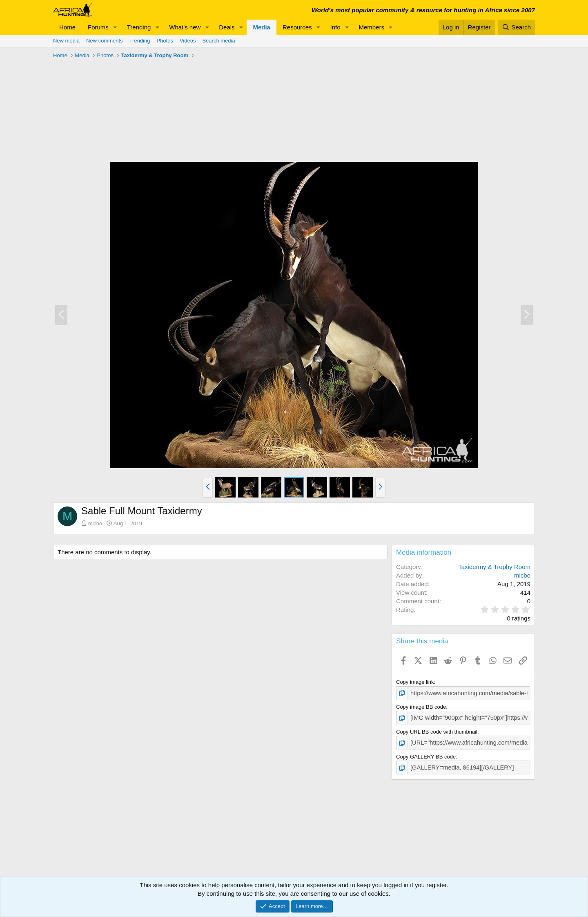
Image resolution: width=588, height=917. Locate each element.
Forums (98, 27)
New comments (105, 41)
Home (67, 27)
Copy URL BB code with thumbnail (437, 730)
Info (335, 27)
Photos (165, 41)
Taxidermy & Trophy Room (494, 567)
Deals (227, 27)
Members (371, 27)
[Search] (516, 27)
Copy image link (415, 682)
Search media (218, 41)
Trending (139, 27)
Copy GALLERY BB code (426, 753)
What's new (185, 27)
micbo (95, 523)
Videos (188, 41)
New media (66, 41)
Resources (297, 27)
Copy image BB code (421, 706)
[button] (115, 27)
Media (262, 27)
